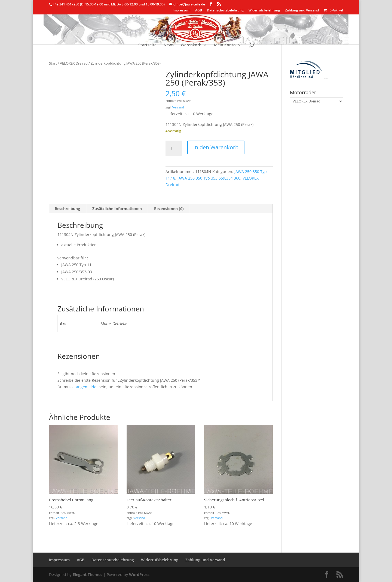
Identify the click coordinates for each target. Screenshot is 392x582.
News (169, 45)
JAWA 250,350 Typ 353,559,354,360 (209, 178)
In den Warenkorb (216, 147)
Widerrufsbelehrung (264, 11)
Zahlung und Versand (302, 11)
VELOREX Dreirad (74, 63)
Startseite (147, 45)
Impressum (181, 11)
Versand (178, 107)
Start (53, 63)
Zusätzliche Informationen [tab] (117, 209)
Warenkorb (191, 45)
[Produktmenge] (174, 148)
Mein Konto (225, 45)
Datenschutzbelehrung (225, 11)
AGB (199, 11)
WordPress (139, 575)
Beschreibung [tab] (67, 209)
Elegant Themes (88, 575)
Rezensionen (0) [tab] (169, 209)
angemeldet (87, 387)
